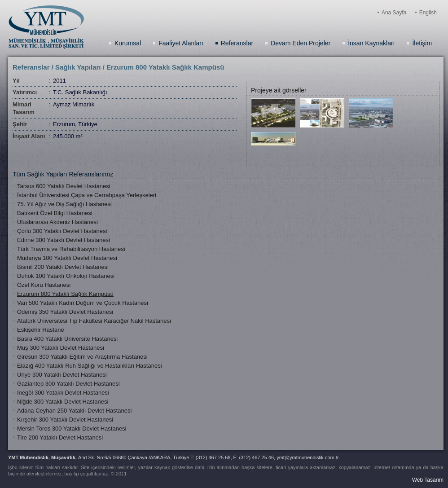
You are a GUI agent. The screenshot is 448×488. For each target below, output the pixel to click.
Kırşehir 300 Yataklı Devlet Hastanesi (65, 420)
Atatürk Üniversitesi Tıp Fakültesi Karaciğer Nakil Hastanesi (94, 321)
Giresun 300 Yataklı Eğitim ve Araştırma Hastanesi (82, 357)
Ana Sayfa (394, 13)
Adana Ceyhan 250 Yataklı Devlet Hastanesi (74, 411)
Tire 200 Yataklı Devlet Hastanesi (60, 437)
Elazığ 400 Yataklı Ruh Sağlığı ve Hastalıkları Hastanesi (90, 366)
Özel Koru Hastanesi (44, 285)
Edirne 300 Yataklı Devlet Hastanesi (64, 240)
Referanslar (237, 43)
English (428, 13)
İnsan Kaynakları (371, 43)
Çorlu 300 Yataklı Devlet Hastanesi (62, 231)
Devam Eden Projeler (301, 43)
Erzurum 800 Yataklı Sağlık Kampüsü (65, 294)
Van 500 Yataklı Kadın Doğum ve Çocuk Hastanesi (83, 303)
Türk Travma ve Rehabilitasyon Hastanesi (71, 249)
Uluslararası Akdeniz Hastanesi (57, 222)
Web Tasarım (428, 480)
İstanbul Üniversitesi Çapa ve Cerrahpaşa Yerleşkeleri (87, 195)
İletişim (422, 43)
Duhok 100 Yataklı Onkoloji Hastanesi (66, 276)
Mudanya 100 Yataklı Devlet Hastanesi (67, 258)
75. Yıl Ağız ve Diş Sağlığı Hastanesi (64, 204)
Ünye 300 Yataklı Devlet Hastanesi (62, 375)
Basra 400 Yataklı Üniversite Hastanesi (67, 339)
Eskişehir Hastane (41, 330)
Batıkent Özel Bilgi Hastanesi (55, 213)
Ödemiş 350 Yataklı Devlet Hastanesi (65, 312)
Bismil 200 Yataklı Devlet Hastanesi (63, 267)
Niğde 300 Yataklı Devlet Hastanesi (63, 402)
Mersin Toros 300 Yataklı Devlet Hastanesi (72, 429)
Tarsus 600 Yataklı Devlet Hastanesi (64, 186)
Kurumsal (128, 43)
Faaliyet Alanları (181, 43)
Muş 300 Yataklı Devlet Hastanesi (61, 348)
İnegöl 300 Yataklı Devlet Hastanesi (63, 393)
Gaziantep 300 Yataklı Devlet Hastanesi (68, 384)
